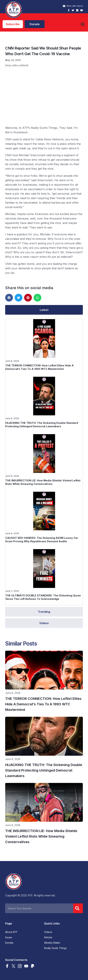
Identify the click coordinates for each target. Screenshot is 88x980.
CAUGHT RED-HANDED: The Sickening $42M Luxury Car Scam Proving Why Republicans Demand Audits (42, 540)
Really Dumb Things (55, 948)
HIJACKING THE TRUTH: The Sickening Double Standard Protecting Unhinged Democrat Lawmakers (42, 425)
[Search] (78, 908)
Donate (9, 943)
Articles (48, 937)
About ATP (11, 932)
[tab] (44, 310)
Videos (48, 932)
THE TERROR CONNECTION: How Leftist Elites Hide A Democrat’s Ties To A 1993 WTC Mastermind (40, 367)
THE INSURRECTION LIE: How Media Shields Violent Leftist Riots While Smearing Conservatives (43, 482)
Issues (9, 937)
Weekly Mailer (52, 943)
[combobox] (39, 908)
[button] (83, 24)
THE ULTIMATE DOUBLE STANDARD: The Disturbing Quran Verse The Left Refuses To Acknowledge (43, 597)
